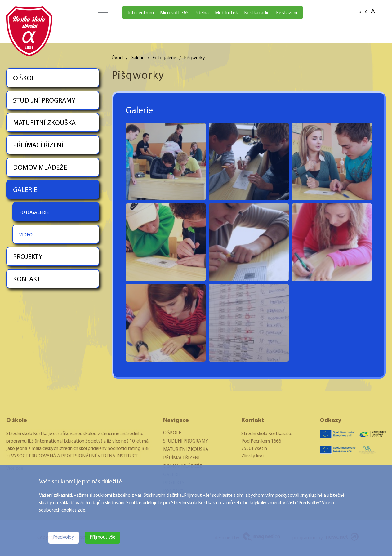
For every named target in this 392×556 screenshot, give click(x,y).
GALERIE (25, 190)
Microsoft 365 (174, 13)
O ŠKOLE (26, 79)
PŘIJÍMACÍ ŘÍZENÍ (38, 146)
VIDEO (26, 235)
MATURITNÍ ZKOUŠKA (44, 123)
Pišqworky (194, 58)
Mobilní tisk (226, 13)
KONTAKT (27, 280)
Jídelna (202, 13)
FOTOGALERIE (34, 213)
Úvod (117, 58)
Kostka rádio (257, 13)
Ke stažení (287, 13)
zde (81, 510)
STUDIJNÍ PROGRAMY (44, 101)
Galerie (138, 58)
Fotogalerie (164, 58)
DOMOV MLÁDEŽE (40, 168)
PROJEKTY (28, 257)
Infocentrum (141, 13)
